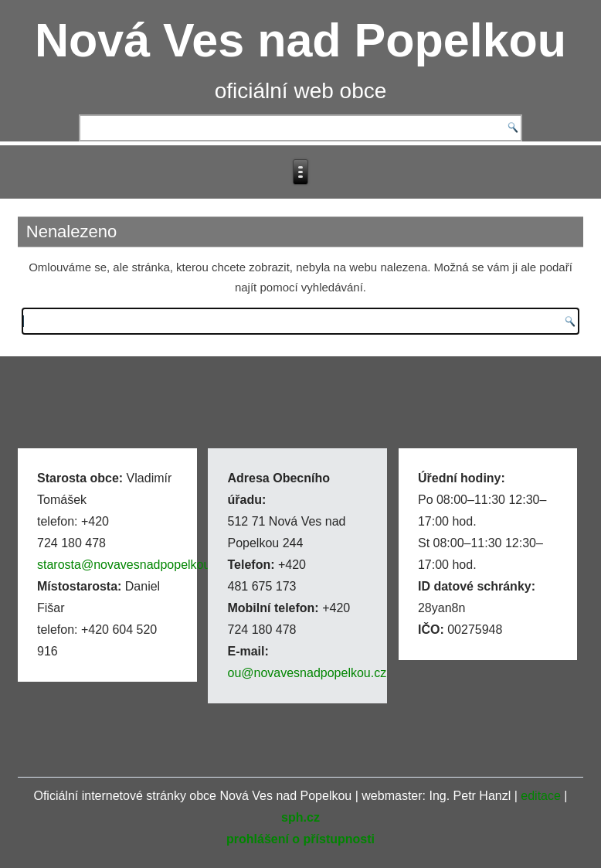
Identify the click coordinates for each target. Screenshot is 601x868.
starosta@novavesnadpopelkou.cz (132, 565)
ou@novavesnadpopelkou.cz (307, 673)
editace (541, 796)
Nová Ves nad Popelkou (300, 40)
